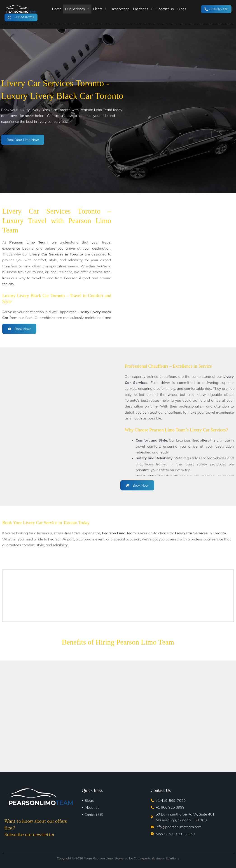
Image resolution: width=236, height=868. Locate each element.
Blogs (182, 9)
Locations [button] (143, 9)
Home (57, 9)
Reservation (120, 9)
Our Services (77, 9)
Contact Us (165, 9)
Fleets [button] (100, 9)
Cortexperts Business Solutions (156, 858)
